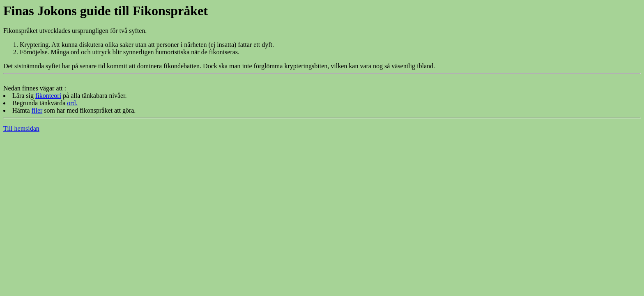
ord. (72, 103)
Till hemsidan (21, 128)
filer (37, 110)
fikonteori (48, 96)
